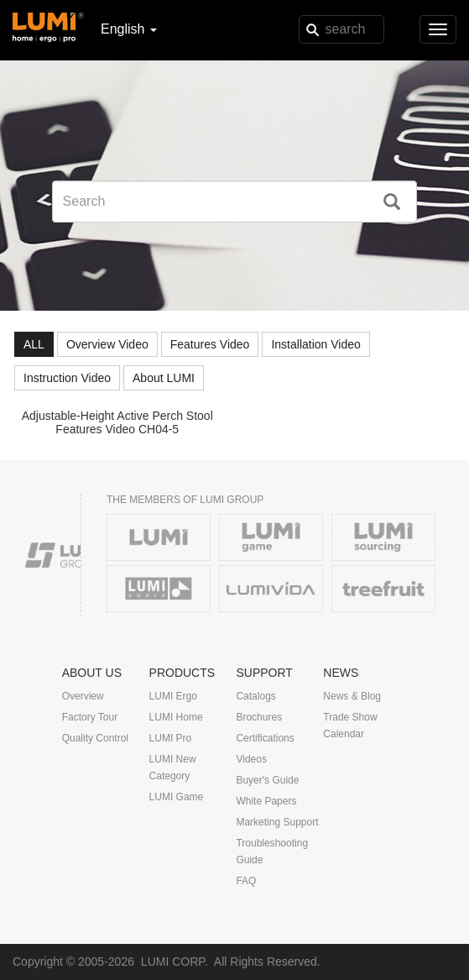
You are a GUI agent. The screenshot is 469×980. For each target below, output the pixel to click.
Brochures (259, 717)
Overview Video (107, 344)
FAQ (246, 881)
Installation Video (315, 344)
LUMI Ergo (173, 696)
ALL (34, 344)
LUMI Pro (171, 738)
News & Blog (352, 696)
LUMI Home (176, 717)
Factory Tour (90, 717)
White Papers (266, 801)
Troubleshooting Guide (272, 852)
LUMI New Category (173, 768)
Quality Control (95, 738)
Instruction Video (67, 378)
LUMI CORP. (175, 962)
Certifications (265, 738)
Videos (251, 759)
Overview (83, 696)
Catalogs (255, 696)
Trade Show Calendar (350, 726)
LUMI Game (177, 797)
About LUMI (164, 378)
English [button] (129, 29)
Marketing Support (277, 822)
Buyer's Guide (267, 780)
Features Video (210, 344)
